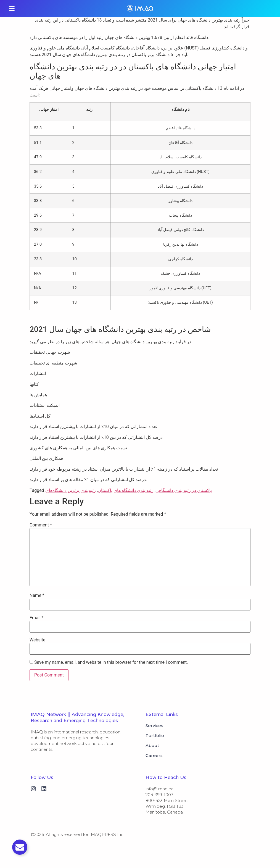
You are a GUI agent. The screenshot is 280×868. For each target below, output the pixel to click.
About (152, 746)
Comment (41, 525)
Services (154, 726)
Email (36, 618)
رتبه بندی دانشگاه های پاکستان (126, 490)
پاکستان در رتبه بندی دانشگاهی (184, 490)
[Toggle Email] (20, 847)
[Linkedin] (44, 789)
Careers (154, 756)
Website (37, 640)
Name (37, 596)
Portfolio (155, 736)
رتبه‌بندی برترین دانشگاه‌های (71, 490)
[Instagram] (33, 789)
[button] (12, 8)
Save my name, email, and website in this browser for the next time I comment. (111, 662)
